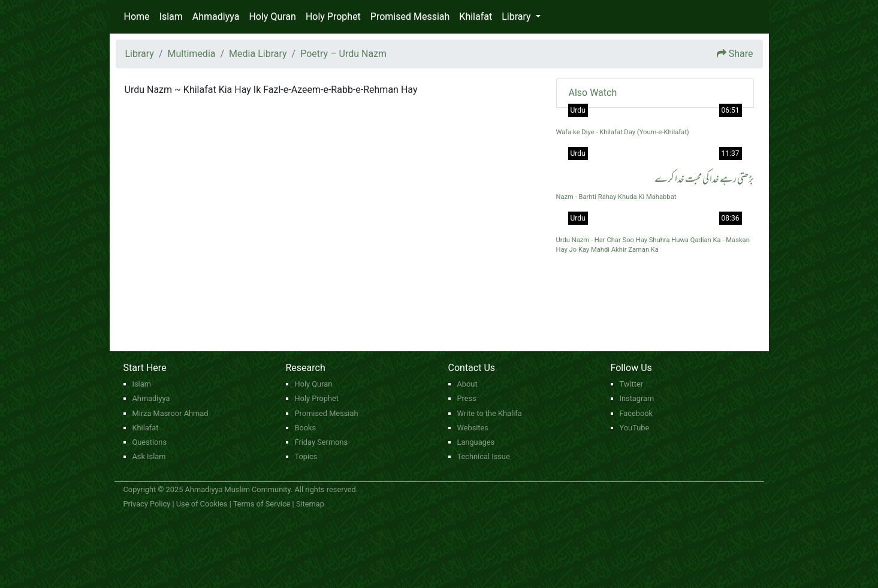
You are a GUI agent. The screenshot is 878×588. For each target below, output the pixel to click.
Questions (150, 442)
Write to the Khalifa (490, 413)
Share (741, 54)
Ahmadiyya (216, 16)
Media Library (258, 54)
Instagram (637, 398)
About (467, 384)
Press (467, 398)
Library (140, 54)
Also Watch (593, 93)
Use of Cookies (202, 504)
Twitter (632, 384)
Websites (473, 428)
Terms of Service (262, 504)
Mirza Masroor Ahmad (171, 413)
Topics (306, 456)
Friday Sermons (322, 442)
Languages (476, 442)
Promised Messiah (410, 16)
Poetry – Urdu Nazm (343, 54)
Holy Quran (272, 16)
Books (306, 428)
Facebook (636, 413)
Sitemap (310, 504)
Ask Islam (149, 456)
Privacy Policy (147, 504)
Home (137, 16)
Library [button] (517, 16)
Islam (171, 16)
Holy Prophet (333, 16)
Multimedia (192, 54)
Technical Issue (484, 456)
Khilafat (476, 16)
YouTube (635, 428)
